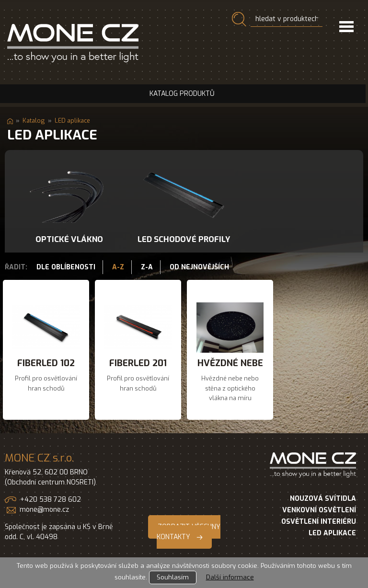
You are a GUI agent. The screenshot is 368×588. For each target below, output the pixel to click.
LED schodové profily (184, 239)
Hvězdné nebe (230, 363)
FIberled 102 (46, 363)
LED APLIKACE (332, 533)
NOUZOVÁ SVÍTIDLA (323, 499)
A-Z (118, 267)
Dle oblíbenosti (66, 267)
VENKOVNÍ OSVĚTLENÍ (319, 510)
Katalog (34, 121)
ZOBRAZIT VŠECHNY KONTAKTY (189, 532)
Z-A (147, 267)
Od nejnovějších (199, 267)
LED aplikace (72, 121)
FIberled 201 (138, 363)
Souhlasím (173, 577)
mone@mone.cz (44, 510)
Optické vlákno (69, 239)
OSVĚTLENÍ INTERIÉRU (319, 522)
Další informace (230, 577)
